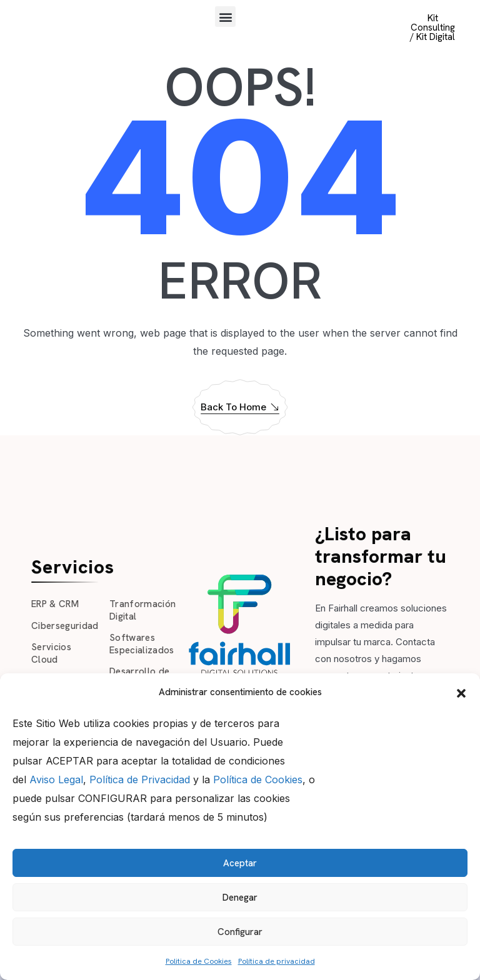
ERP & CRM (55, 604)
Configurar (240, 932)
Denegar (240, 898)
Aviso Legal (56, 780)
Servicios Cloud (51, 653)
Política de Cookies (258, 780)
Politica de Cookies (199, 961)
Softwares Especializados (142, 644)
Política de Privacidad (140, 780)
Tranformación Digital (142, 610)
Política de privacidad (277, 961)
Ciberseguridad (65, 626)
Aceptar (240, 863)
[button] (461, 692)
